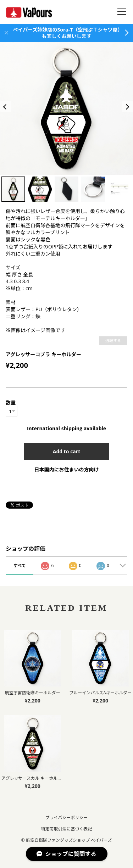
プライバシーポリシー (67, 817)
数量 (11, 402)
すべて (20, 565)
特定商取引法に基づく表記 (66, 829)
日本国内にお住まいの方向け (67, 469)
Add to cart (67, 451)
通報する (113, 340)
